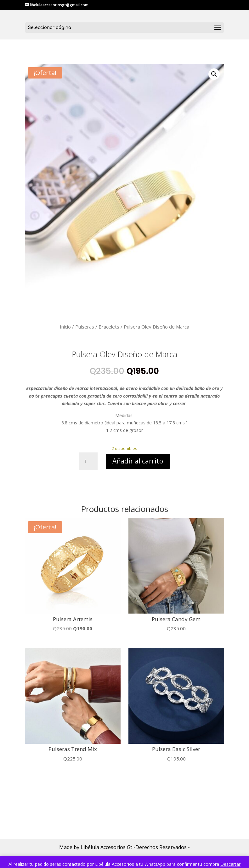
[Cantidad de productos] (88, 461)
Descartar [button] (230, 864)
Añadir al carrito (138, 461)
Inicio (65, 327)
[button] (214, 74)
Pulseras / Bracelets (97, 327)
